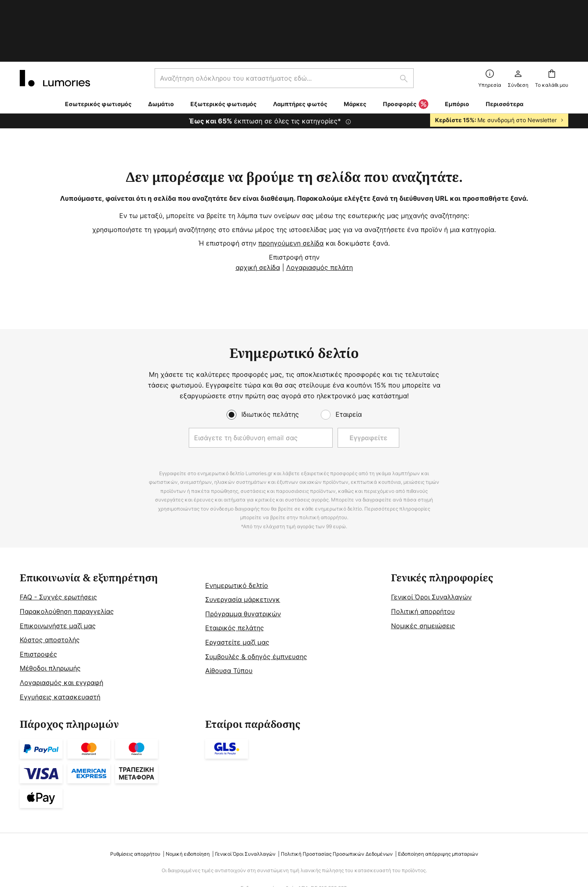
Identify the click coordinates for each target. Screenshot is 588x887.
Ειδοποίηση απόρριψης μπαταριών (438, 802)
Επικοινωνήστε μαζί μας (58, 574)
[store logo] (55, 26)
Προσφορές (406, 53)
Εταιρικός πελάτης (235, 576)
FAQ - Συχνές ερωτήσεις (58, 545)
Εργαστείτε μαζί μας (237, 590)
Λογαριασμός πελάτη (319, 216)
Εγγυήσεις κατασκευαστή (60, 645)
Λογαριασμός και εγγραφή (61, 631)
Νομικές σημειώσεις (423, 574)
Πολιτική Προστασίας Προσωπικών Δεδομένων (337, 802)
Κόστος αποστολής (50, 588)
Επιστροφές (38, 602)
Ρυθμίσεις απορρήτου (135, 802)
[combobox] (284, 26)
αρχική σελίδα (258, 216)
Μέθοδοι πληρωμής (50, 616)
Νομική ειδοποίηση (188, 802)
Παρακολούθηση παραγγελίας (67, 560)
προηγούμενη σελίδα (291, 191)
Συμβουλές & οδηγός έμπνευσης (256, 605)
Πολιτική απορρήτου (423, 560)
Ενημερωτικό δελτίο (237, 534)
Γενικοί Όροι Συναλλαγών (431, 545)
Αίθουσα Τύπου (229, 619)
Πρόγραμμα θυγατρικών (243, 562)
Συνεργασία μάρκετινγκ (243, 548)
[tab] (108, 586)
